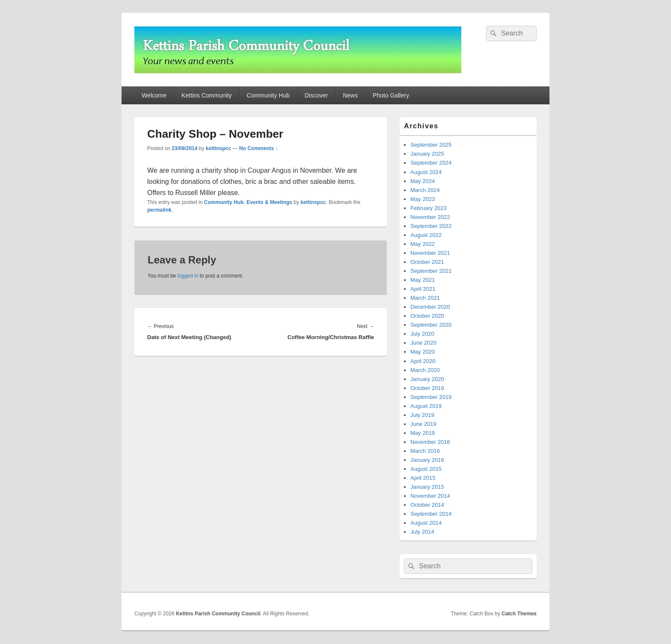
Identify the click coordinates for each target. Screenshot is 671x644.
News (350, 95)
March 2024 (425, 190)
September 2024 (431, 163)
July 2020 (422, 334)
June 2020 (423, 343)
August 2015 (426, 469)
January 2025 (427, 154)
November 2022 (430, 217)
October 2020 (427, 316)
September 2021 (431, 271)
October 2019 (427, 388)
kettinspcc (218, 148)
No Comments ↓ (259, 148)
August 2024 (426, 172)
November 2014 (430, 496)
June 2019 (423, 424)
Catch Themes (519, 614)
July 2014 (422, 532)
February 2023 (429, 208)
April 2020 (423, 361)
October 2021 (427, 262)
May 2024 (423, 181)
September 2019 (431, 397)
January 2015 (427, 487)
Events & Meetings (269, 202)
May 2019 (423, 433)
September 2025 (431, 145)
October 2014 (427, 505)
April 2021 (423, 289)
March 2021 (425, 298)
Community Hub (268, 95)
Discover (316, 95)
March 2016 (425, 451)
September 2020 (431, 325)
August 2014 (426, 523)
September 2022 (431, 226)
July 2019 (422, 415)
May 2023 (423, 199)
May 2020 (423, 352)
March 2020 (425, 370)
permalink (159, 210)
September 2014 (431, 514)
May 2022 (423, 244)
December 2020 (430, 307)
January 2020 (427, 379)
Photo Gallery (391, 95)
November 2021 (430, 253)
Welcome (154, 95)
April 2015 (423, 478)
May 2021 (423, 280)
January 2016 (427, 460)
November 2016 (430, 442)
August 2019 (426, 406)
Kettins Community (206, 95)
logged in (188, 276)
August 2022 (426, 235)
